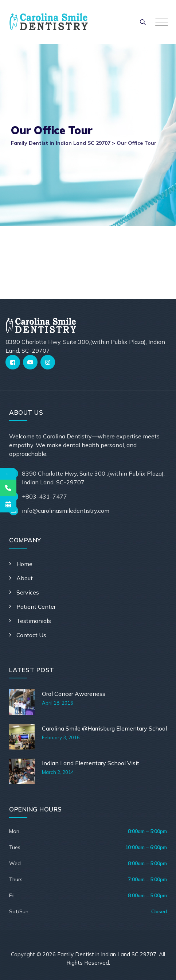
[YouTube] (30, 362)
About (25, 578)
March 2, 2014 (58, 772)
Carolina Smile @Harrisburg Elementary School (104, 728)
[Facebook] (13, 362)
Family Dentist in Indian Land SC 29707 (107, 954)
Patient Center (36, 607)
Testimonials (34, 621)
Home (24, 564)
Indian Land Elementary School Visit (91, 763)
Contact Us (31, 635)
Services (28, 592)
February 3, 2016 (61, 737)
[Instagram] (48, 362)
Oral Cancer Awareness (74, 694)
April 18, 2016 (58, 703)
